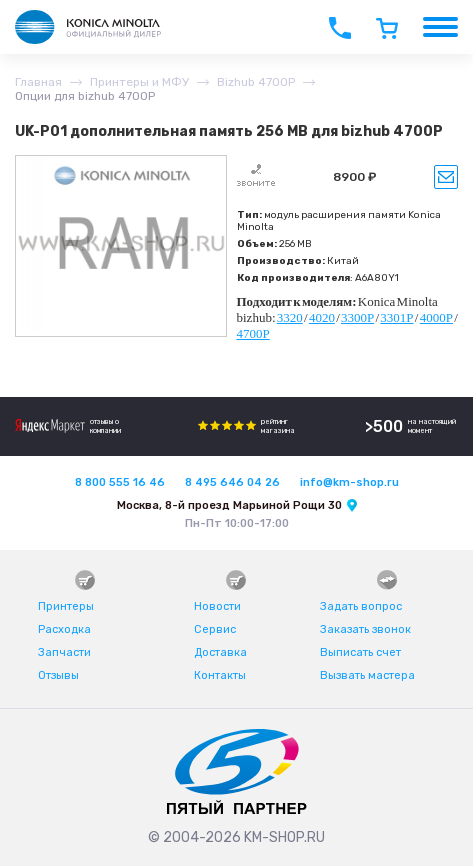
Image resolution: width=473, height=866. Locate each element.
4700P (253, 333)
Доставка (220, 652)
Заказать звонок (365, 629)
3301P (396, 317)
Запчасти (64, 652)
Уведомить (446, 177)
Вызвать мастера (367, 675)
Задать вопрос (361, 606)
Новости (217, 606)
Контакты (220, 675)
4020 (322, 317)
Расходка (64, 629)
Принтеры (66, 606)
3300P (357, 317)
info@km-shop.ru (349, 482)
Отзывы (58, 675)
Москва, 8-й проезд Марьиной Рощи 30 (229, 505)
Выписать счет (360, 652)
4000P (436, 317)
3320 (290, 317)
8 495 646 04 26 (232, 482)
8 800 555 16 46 (120, 482)
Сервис (215, 629)
